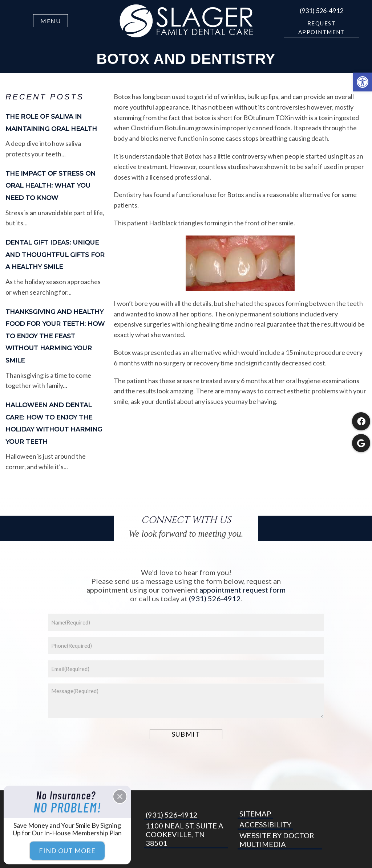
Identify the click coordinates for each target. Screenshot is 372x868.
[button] (363, 82)
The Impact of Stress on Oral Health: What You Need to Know (50, 186)
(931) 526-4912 (322, 11)
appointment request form (242, 590)
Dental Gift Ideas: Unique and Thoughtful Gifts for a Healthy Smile (55, 255)
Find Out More (67, 851)
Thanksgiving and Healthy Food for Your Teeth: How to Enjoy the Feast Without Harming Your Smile (55, 336)
